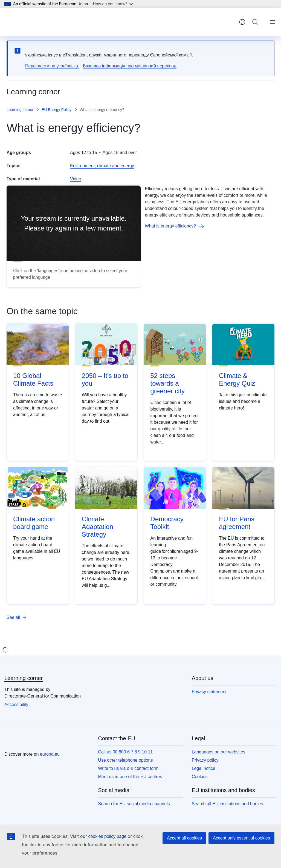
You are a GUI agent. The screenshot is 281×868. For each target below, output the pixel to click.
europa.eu (50, 754)
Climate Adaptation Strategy (98, 527)
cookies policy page (107, 836)
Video (76, 179)
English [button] (242, 22)
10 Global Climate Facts (33, 379)
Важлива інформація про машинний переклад (130, 66)
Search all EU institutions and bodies (228, 804)
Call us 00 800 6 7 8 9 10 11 (125, 752)
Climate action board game (34, 523)
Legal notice (204, 768)
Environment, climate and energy (102, 166)
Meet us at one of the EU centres (130, 777)
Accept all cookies (184, 838)
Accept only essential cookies (241, 838)
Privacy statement (209, 692)
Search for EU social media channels (134, 804)
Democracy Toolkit (167, 523)
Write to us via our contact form (128, 768)
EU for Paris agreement (237, 523)
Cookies (200, 777)
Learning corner (20, 110)
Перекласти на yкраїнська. (52, 66)
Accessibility (16, 705)
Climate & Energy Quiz (237, 379)
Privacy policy (205, 760)
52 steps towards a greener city (168, 383)
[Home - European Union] (34, 22)
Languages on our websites (219, 752)
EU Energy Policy (57, 110)
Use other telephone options (125, 760)
